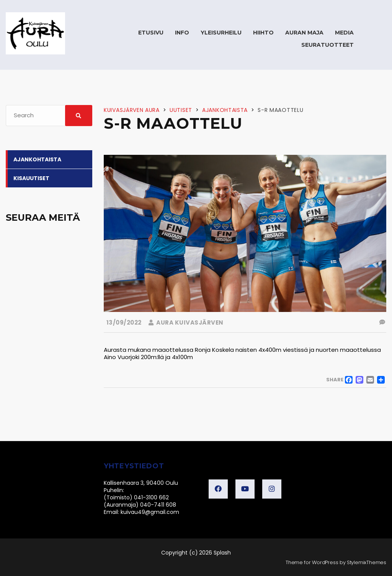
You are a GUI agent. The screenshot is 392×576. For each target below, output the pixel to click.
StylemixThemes (367, 562)
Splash (222, 553)
